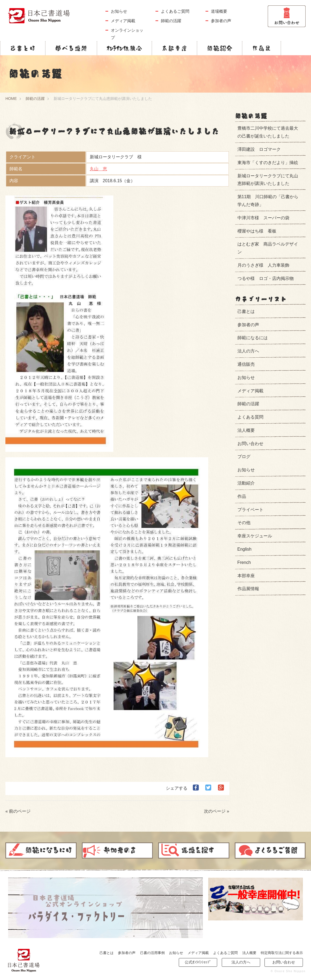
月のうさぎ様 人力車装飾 (263, 265)
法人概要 (246, 430)
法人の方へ (248, 351)
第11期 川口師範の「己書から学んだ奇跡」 (268, 201)
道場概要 (219, 11)
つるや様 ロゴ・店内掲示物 (266, 278)
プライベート (250, 510)
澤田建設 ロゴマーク (259, 149)
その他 (244, 523)
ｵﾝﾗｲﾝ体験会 (124, 48)
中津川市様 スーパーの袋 (263, 218)
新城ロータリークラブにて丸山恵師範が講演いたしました (268, 180)
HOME (11, 99)
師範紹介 (220, 48)
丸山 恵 (98, 169)
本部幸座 (174, 48)
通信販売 (246, 364)
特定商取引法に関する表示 (282, 953)
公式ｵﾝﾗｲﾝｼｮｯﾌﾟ (198, 962)
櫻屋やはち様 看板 (257, 231)
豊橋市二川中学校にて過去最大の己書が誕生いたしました (268, 132)
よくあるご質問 (175, 11)
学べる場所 (71, 48)
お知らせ (119, 11)
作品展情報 (248, 589)
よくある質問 (250, 417)
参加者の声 (221, 21)
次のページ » (216, 811)
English (244, 549)
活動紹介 (246, 483)
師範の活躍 (171, 21)
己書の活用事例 (152, 953)
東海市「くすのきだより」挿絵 (268, 163)
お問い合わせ (250, 444)
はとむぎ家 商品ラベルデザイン (268, 248)
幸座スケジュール (255, 536)
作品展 (262, 48)
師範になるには (253, 338)
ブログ (244, 457)
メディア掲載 (123, 21)
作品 (242, 496)
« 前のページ (18, 811)
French (244, 562)
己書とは (23, 48)
